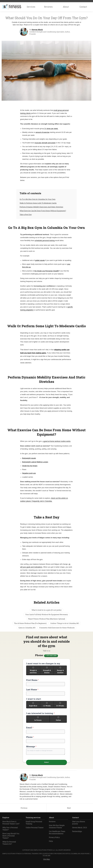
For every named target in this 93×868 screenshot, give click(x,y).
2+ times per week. (51, 129)
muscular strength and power (45, 143)
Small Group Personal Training (34, 827)
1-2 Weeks (47, 708)
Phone (30, 740)
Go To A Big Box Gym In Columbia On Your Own (38, 200)
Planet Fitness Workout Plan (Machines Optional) (47, 620)
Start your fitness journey (79, 827)
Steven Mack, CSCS (80, 832)
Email (30, 731)
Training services (33, 822)
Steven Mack (37, 30)
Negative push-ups (29, 474)
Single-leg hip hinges (30, 466)
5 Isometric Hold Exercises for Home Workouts (57, 628)
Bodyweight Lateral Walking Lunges (35, 463)
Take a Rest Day (26, 215)
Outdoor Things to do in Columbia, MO (65, 624)
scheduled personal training (45, 241)
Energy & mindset (60, 673)
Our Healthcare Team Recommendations (57, 837)
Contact (83, 7)
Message (31, 749)
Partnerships (77, 836)
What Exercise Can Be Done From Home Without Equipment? (43, 211)
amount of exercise (43, 133)
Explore (6, 822)
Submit (47, 766)
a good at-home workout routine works (57, 442)
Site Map (47, 864)
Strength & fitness (47, 673)
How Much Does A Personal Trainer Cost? (11, 827)
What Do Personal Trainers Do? (9, 847)
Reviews (48, 7)
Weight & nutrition (33, 673)
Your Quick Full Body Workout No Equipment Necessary (47, 615)
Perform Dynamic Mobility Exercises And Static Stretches (41, 208)
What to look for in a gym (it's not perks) (46, 611)
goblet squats (40, 261)
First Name (33, 682)
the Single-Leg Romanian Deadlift (47, 272)
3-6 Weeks (60, 708)
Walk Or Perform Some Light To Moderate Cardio (38, 204)
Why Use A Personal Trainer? (10, 833)
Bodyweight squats (29, 459)
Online (58, 723)
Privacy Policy (54, 842)
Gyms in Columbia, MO (27, 628)
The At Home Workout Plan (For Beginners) (30, 624)
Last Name (32, 691)
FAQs (51, 846)
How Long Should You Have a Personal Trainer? (11, 840)
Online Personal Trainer (35, 832)
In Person (38, 723)
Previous (24, 812)
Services (31, 7)
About (66, 7)
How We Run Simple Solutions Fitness (57, 831)
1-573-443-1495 (51, 656)
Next (69, 812)
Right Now (33, 708)
